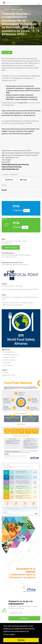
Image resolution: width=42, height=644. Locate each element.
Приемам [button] (21, 640)
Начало (5, 10)
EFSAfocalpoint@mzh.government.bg (15, 164)
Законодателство (9, 352)
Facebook (9, 180)
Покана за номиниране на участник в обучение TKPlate (20, 289)
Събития (6, 372)
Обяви (21, 225)
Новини (19, 210)
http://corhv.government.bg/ (12, 167)
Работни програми (9, 360)
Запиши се (24, 618)
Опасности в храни (9, 357)
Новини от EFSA (17, 10)
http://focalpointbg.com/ (10, 169)
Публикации (7, 363)
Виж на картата (11, 247)
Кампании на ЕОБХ (9, 375)
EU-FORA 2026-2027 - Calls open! (12, 286)
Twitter (24, 180)
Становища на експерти (11, 355)
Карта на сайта (8, 365)
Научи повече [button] (9, 634)
